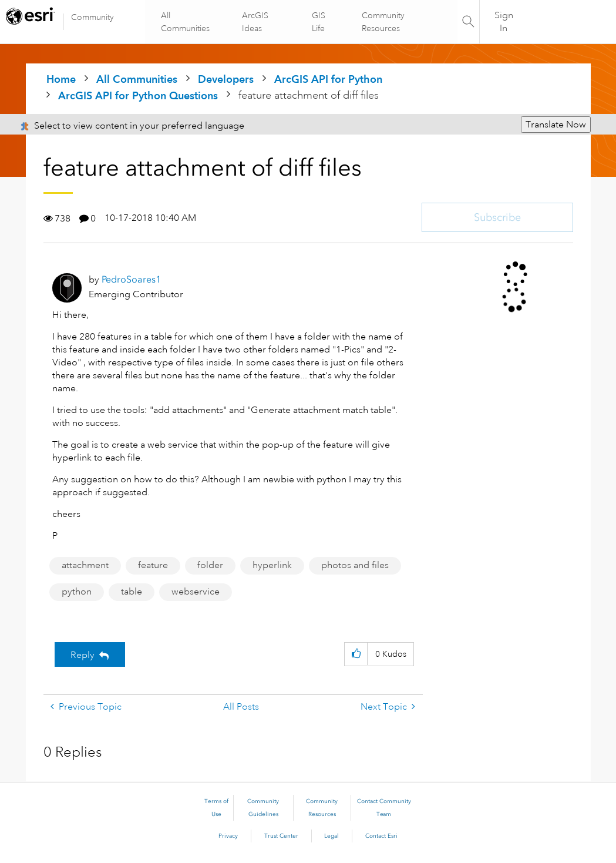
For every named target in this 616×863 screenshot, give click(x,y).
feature (153, 565)
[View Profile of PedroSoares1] (131, 279)
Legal (331, 836)
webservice (196, 592)
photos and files (355, 565)
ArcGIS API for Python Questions (138, 95)
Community (92, 17)
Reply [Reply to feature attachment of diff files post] (83, 655)
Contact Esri (381, 836)
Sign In (504, 22)
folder (210, 565)
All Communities (186, 22)
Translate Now (556, 125)
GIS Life (318, 22)
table (132, 592)
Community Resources (383, 22)
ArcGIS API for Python (328, 79)
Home (61, 79)
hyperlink (272, 565)
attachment (85, 565)
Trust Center (281, 836)
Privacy (228, 836)
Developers (226, 79)
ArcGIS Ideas (256, 22)
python (77, 592)
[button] (356, 654)
